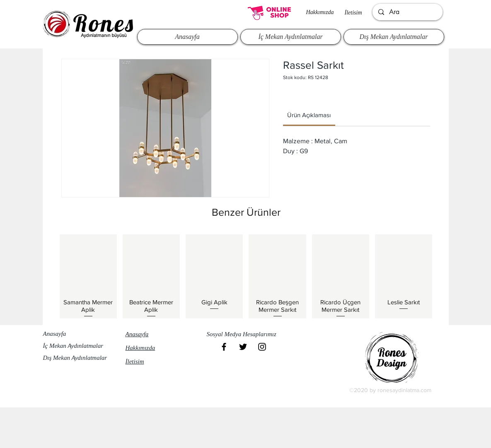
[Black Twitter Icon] (243, 347)
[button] (245, 335)
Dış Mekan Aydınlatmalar (75, 358)
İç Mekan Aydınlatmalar (73, 346)
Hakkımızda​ (320, 12)
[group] (246, 276)
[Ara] (407, 12)
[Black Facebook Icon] (224, 347)
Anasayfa (55, 334)
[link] (309, 115)
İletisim (353, 13)
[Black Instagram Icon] (262, 347)
